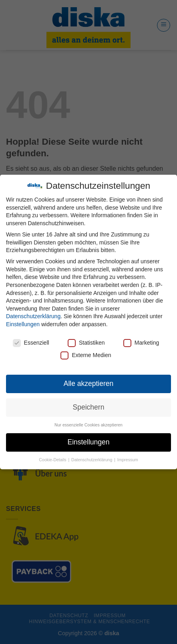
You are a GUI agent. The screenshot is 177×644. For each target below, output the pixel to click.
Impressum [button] (128, 460)
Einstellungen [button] (88, 442)
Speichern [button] (89, 407)
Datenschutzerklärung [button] (92, 460)
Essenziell (31, 343)
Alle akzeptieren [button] (89, 384)
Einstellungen (23, 324)
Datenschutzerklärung (33, 316)
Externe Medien (86, 355)
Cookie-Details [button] (53, 460)
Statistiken (86, 343)
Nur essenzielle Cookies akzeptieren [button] (88, 425)
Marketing (141, 343)
